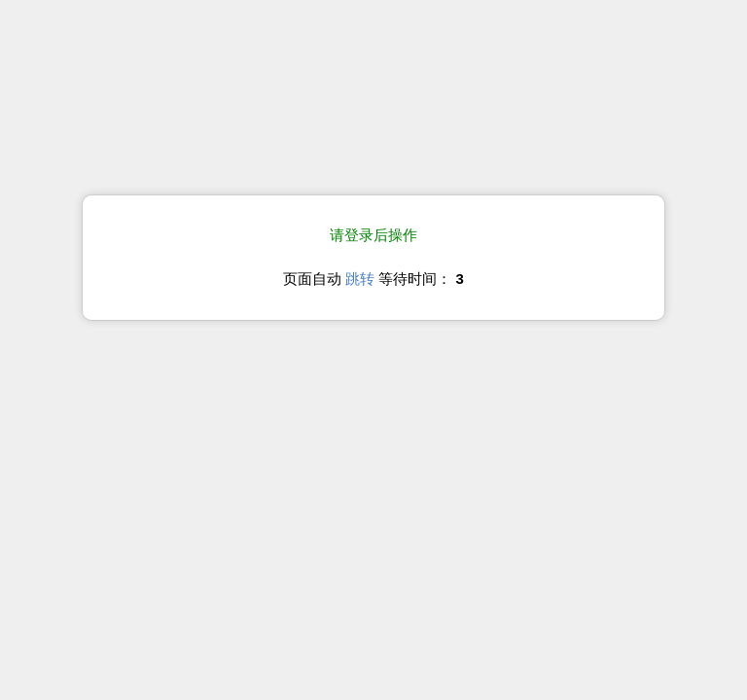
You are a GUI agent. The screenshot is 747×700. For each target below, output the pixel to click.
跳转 (360, 279)
